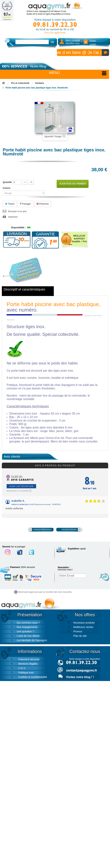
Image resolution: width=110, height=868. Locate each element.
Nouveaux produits (84, 623)
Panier (93, 43)
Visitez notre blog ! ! (80, 677)
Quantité (7, 182)
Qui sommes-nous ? (28, 623)
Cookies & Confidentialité (33, 677)
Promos (78, 631)
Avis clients (12, 457)
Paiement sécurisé (29, 659)
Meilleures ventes (83, 627)
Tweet (10, 204)
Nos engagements (27, 627)
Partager (25, 204)
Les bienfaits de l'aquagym (32, 640)
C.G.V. (22, 668)
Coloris (7, 188)
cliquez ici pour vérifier (84, 592)
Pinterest (43, 204)
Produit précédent (43, 530)
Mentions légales (28, 664)
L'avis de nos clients (28, 636)
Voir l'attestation (21, 486)
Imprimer (13, 217)
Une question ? (25, 631)
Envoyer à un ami (17, 211)
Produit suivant (69, 530)
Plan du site (80, 636)
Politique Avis (26, 673)
